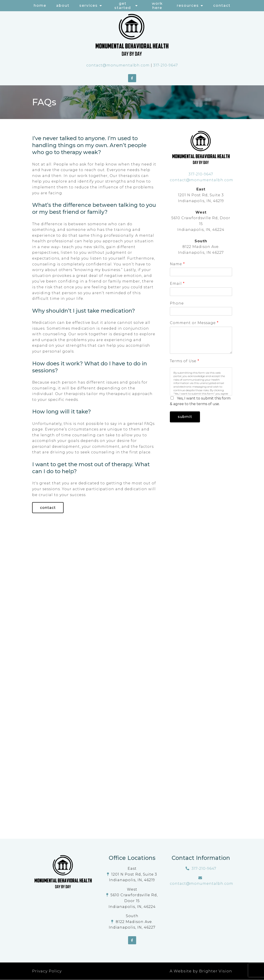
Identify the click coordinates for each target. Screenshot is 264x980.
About (63, 6)
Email (177, 284)
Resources (188, 6)
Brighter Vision (216, 971)
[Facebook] (132, 78)
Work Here (157, 6)
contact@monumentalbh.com (118, 65)
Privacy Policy (47, 971)
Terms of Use (184, 361)
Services (89, 6)
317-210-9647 (166, 65)
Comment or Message (194, 323)
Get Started (123, 6)
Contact (222, 6)
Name (177, 264)
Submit (185, 417)
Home (40, 6)
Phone (177, 303)
